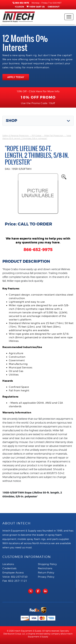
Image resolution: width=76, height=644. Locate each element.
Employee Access (13, 573)
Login (19, 7)
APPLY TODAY (16, 77)
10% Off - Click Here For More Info (38, 91)
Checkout (53, 7)
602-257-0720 (19, 577)
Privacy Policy (46, 577)
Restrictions (45, 568)
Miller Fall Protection (54, 136)
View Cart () (36, 7)
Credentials (9, 568)
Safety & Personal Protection (16, 136)
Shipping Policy (47, 564)
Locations (8, 564)
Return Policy (46, 573)
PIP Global (36, 136)
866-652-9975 (21, 3)
